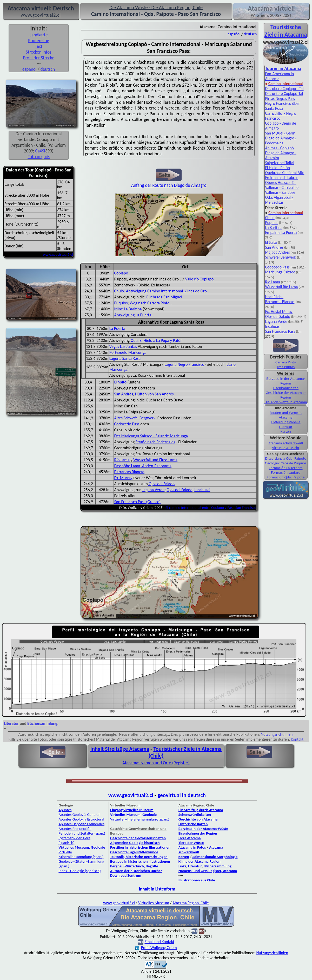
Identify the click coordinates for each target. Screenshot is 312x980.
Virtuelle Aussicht (286, 448)
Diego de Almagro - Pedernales (281, 140)
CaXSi (40, 151)
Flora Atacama (190, 838)
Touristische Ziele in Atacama (286, 31)
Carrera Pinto (286, 362)
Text (39, 46)
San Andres (124, 394)
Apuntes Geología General (79, 815)
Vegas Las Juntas (123, 346)
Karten (286, 431)
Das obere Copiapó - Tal (284, 89)
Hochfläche (274, 297)
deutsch (48, 69)
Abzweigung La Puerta (133, 315)
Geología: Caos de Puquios (286, 463)
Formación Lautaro (286, 472)
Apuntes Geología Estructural (81, 819)
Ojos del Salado (161, 484)
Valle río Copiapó (200, 279)
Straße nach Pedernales (155, 442)
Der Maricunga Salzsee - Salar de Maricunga (151, 436)
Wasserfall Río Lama (281, 287)
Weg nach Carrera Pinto (150, 303)
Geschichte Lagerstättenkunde (134, 852)
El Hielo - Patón (277, 168)
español (29, 69)
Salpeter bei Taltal (280, 163)
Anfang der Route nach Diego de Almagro (169, 185)
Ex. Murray (123, 478)
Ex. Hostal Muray (279, 312)
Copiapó (121, 273)
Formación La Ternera (286, 468)
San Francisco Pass (280, 331)
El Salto (120, 382)
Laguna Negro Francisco (184, 364)
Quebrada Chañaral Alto (285, 173)
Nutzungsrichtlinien (277, 734)
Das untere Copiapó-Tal (284, 94)
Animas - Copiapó (279, 148)
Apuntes (65, 810)
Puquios (121, 303)
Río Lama (122, 460)
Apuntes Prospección (75, 829)
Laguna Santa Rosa (125, 358)
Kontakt (297, 739)
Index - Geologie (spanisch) (79, 871)
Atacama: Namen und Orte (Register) (156, 763)
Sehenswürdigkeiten (195, 815)
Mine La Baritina (129, 309)
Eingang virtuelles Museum (132, 810)
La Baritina (274, 228)
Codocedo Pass (127, 424)
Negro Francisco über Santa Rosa (282, 106)
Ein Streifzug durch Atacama (201, 810)
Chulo (270, 218)
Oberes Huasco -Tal (281, 182)
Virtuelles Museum (154, 903)
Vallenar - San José (280, 192)
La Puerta (117, 328)
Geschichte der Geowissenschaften (138, 838)
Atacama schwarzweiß (286, 443)
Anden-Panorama (157, 466)
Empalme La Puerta (281, 232)
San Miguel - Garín (280, 133)
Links (182, 866)
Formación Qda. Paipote (286, 477)
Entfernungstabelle (286, 422)
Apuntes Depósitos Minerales (81, 824)
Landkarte (39, 35)
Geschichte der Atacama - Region (286, 395)
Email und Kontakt (159, 942)
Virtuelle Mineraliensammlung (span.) (81, 854)
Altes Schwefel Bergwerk (135, 418)
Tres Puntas (286, 367)
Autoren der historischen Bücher (136, 871)
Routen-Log (39, 41)
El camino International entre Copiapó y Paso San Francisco (211, 508)
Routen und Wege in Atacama (286, 415)
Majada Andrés (277, 252)
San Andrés (274, 247)
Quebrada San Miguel (164, 297)
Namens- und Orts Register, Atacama (208, 871)
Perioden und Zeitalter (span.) (82, 833)
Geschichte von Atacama (198, 819)
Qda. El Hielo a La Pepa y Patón (157, 340)
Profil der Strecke (39, 58)
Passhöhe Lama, (128, 466)
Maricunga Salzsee (280, 272)
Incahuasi (202, 490)
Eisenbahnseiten (286, 388)
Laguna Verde (153, 490)
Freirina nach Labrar (281, 178)
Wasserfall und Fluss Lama (155, 460)
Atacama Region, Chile (191, 903)
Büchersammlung (42, 723)
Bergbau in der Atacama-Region (286, 381)
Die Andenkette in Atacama (286, 402)
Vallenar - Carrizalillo (282, 187)
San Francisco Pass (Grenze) (137, 502)
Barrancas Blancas (129, 472)
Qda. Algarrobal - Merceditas (279, 200)
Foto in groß (39, 157)
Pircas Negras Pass (280, 98)
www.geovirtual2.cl (58, 254)
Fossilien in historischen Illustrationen (140, 847)
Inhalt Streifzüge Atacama (120, 749)
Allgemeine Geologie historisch (135, 843)
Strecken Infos (39, 52)
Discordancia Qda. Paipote (286, 458)
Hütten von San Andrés (154, 394)
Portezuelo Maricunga (128, 352)
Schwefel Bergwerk (280, 257)
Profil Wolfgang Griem (156, 948)
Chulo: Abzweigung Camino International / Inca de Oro (161, 291)
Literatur (286, 427)
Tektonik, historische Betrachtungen (139, 857)
